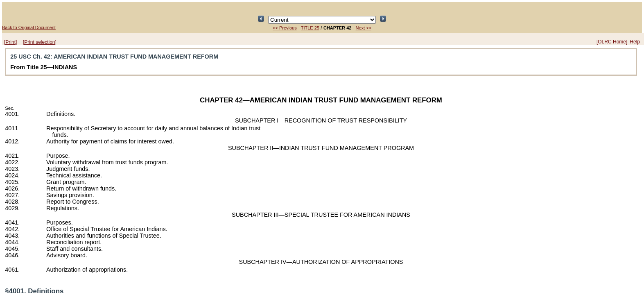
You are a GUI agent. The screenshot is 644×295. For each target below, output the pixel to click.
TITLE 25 (310, 28)
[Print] (10, 42)
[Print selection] (40, 42)
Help (635, 42)
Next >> (363, 28)
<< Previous (285, 28)
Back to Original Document (29, 27)
